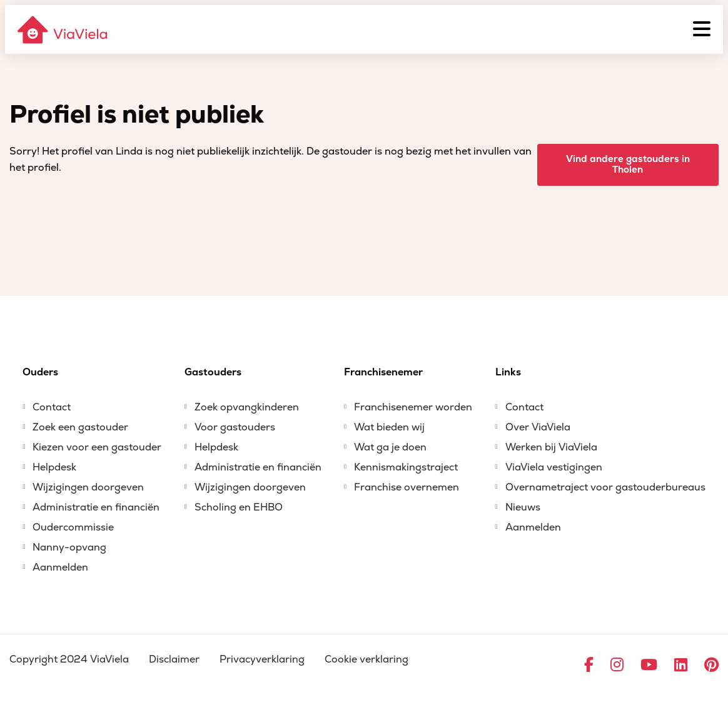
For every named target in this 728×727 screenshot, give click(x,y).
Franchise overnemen (407, 487)
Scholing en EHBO (239, 507)
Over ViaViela (538, 427)
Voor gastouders (235, 427)
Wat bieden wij (389, 427)
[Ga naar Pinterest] (711, 666)
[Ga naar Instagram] (617, 666)
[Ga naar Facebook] (589, 666)
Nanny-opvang (69, 547)
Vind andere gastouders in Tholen (628, 165)
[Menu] (702, 29)
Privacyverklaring (262, 659)
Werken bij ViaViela (551, 447)
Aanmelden (60, 567)
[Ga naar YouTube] (649, 666)
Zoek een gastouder (80, 427)
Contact (52, 407)
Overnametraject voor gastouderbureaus (605, 487)
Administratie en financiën (96, 507)
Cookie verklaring (367, 659)
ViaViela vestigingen (554, 467)
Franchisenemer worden (413, 407)
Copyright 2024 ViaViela (69, 659)
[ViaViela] (63, 30)
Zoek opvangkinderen (247, 407)
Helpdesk (54, 467)
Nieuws (523, 507)
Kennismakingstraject (406, 467)
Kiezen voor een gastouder (97, 447)
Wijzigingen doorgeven (88, 487)
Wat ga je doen (390, 447)
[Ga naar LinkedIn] (681, 666)
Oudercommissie (73, 527)
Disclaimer (174, 659)
